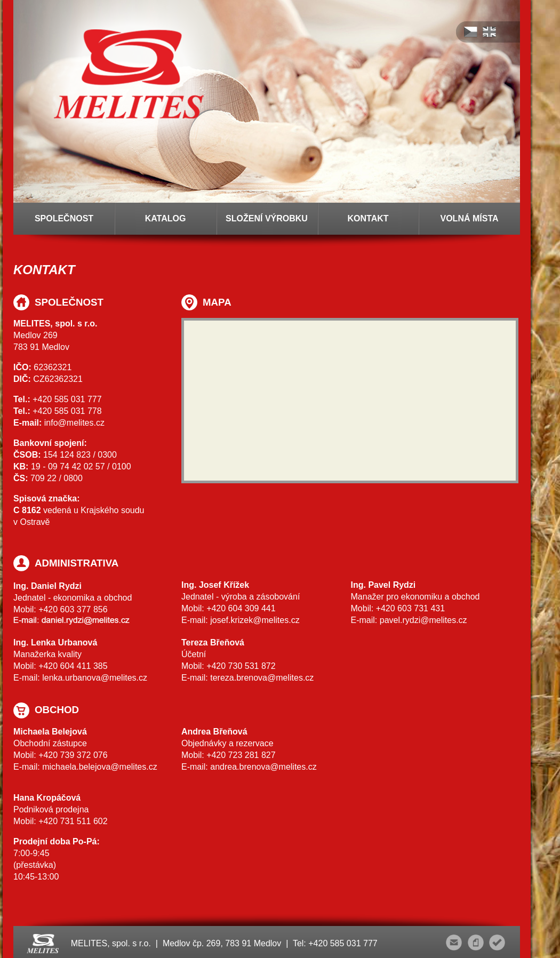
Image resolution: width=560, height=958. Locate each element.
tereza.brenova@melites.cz (262, 678)
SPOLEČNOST (64, 218)
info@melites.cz (74, 423)
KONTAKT (368, 218)
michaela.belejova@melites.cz (99, 767)
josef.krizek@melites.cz (255, 620)
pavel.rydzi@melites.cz (423, 620)
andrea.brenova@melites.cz (263, 767)
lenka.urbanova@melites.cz (95, 678)
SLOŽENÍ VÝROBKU (267, 218)
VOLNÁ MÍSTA (469, 218)
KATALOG (166, 218)
